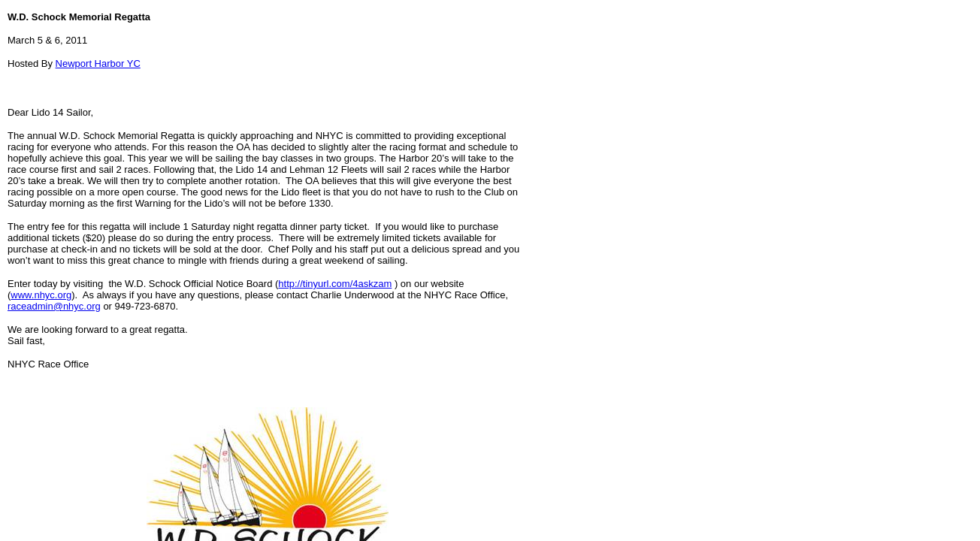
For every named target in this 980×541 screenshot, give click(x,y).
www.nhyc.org (41, 295)
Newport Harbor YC (98, 63)
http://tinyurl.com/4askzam (335, 284)
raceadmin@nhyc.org (54, 306)
